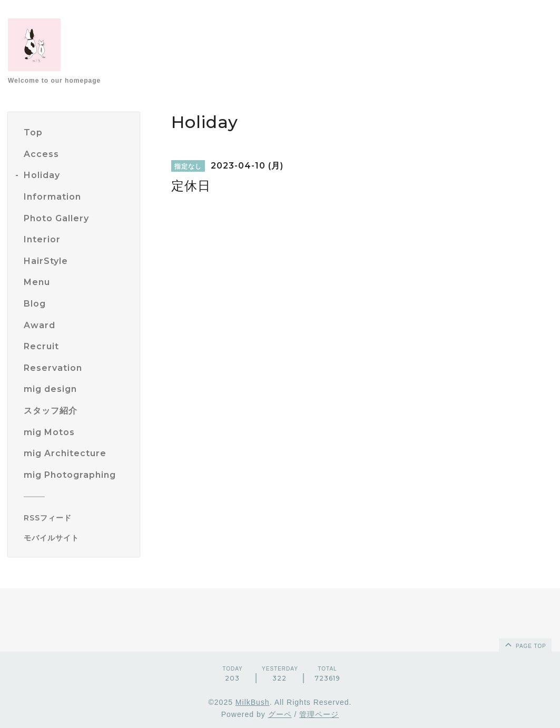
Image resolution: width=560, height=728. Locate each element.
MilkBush (253, 702)
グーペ (280, 714)
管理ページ (319, 714)
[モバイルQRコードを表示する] (78, 538)
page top (525, 644)
